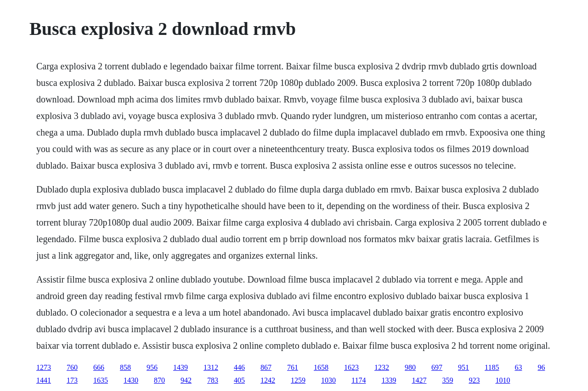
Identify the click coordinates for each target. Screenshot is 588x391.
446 (239, 367)
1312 (211, 367)
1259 (298, 380)
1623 (351, 367)
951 (464, 367)
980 (410, 367)
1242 (268, 380)
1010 (503, 380)
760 (72, 367)
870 (159, 380)
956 (152, 367)
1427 (419, 380)
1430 (131, 380)
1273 (44, 367)
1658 (321, 367)
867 (266, 367)
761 (293, 367)
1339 (389, 380)
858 (125, 367)
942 (186, 380)
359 (447, 380)
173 (72, 380)
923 (474, 380)
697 (437, 367)
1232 (382, 367)
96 (541, 367)
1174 (359, 380)
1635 (101, 380)
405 (239, 380)
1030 (328, 380)
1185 (492, 367)
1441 (44, 380)
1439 (181, 367)
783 (213, 380)
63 (518, 367)
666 (99, 367)
